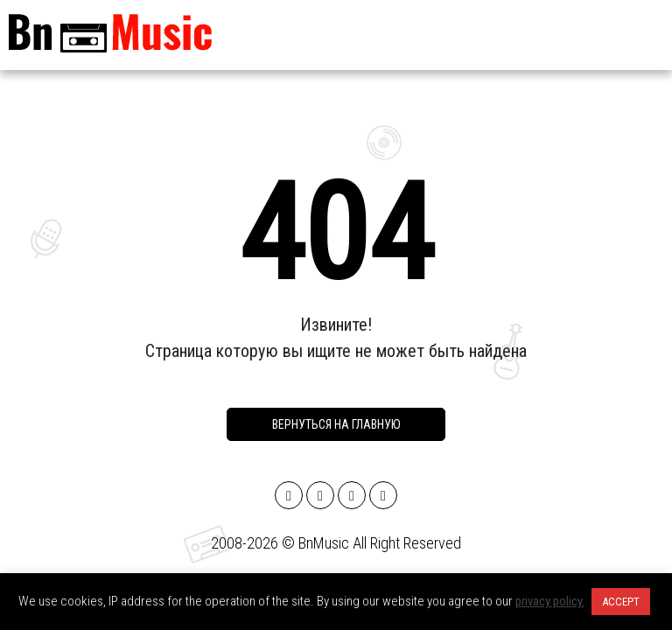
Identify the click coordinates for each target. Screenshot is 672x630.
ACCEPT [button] (621, 602)
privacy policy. (550, 601)
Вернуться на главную (336, 424)
